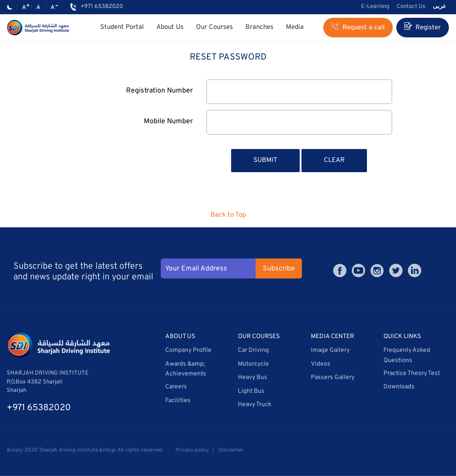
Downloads (399, 387)
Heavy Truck (254, 405)
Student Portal (122, 27)
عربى (440, 7)
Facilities (178, 401)
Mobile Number (168, 121)
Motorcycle (253, 364)
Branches (259, 27)
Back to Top (228, 215)
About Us (170, 27)
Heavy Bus (252, 377)
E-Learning (375, 7)
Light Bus (251, 391)
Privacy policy (192, 450)
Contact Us (411, 7)
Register (423, 27)
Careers (176, 387)
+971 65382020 (102, 7)
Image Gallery (330, 350)
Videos (321, 364)
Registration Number (159, 91)
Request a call (358, 27)
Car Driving (253, 350)
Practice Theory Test (412, 373)
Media (295, 27)
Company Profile (188, 350)
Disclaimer (231, 450)
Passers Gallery (333, 377)
